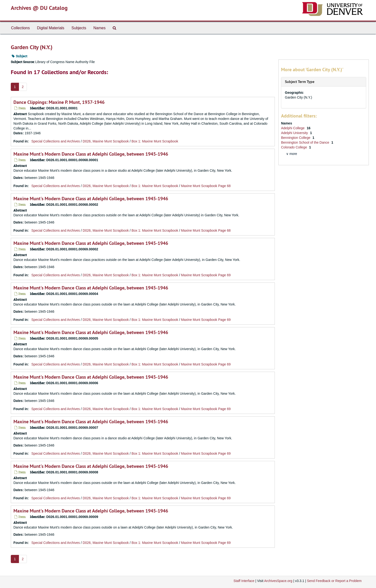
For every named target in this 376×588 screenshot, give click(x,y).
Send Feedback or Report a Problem (334, 581)
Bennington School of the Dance (306, 142)
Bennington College (296, 138)
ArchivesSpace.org (278, 581)
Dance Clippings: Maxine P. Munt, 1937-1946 (59, 102)
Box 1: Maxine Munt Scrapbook (155, 141)
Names (99, 28)
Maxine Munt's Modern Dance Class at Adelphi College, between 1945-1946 (91, 154)
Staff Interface (244, 581)
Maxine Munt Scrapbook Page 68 (206, 186)
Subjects (79, 28)
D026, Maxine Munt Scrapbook (106, 141)
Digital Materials (51, 28)
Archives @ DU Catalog (39, 8)
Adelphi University (295, 133)
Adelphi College (293, 128)
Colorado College (294, 147)
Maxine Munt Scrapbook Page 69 (206, 275)
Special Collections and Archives (56, 141)
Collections (20, 28)
